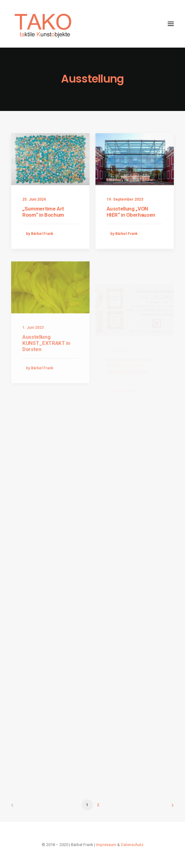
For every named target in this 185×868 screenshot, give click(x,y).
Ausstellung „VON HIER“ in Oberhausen (131, 212)
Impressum (106, 845)
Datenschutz (132, 845)
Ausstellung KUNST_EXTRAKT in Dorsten (46, 362)
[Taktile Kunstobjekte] (43, 24)
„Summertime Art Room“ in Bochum (43, 212)
